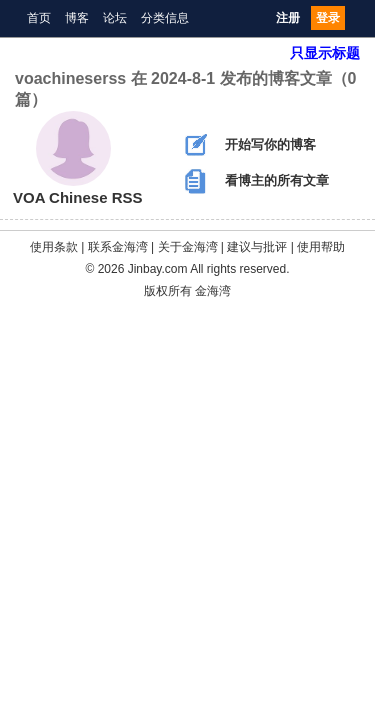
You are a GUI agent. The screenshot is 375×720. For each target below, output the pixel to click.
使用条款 (54, 247)
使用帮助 (321, 247)
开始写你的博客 (250, 145)
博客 (77, 18)
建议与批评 (257, 247)
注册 (288, 18)
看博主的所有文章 (257, 181)
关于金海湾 (188, 247)
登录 (328, 18)
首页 (39, 18)
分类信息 (165, 18)
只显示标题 (325, 53)
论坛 (115, 18)
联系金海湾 (118, 247)
